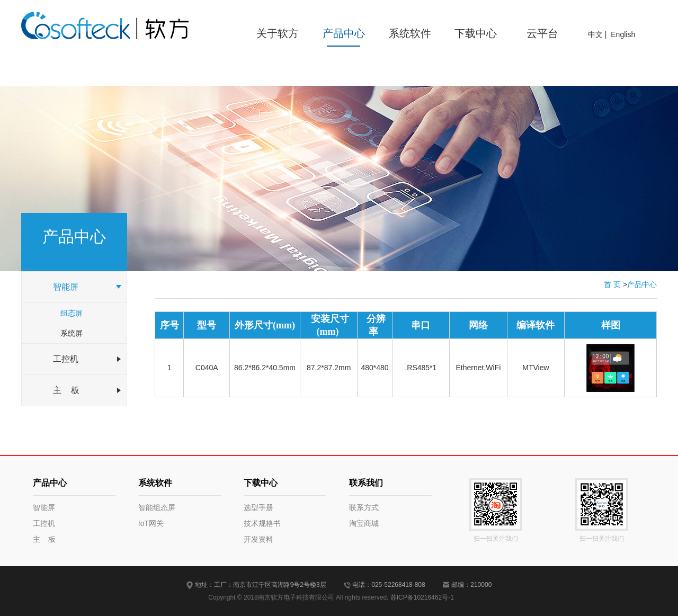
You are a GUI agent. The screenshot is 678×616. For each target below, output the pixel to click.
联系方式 (364, 507)
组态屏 (72, 313)
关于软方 (278, 33)
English (623, 34)
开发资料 (258, 539)
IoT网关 (151, 523)
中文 (595, 34)
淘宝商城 (364, 523)
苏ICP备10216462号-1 (422, 597)
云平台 (542, 33)
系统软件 (410, 33)
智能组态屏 (157, 507)
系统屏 (72, 333)
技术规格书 (262, 523)
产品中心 (344, 33)
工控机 (44, 523)
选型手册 (258, 507)
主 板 (44, 539)
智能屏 (44, 507)
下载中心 (476, 33)
